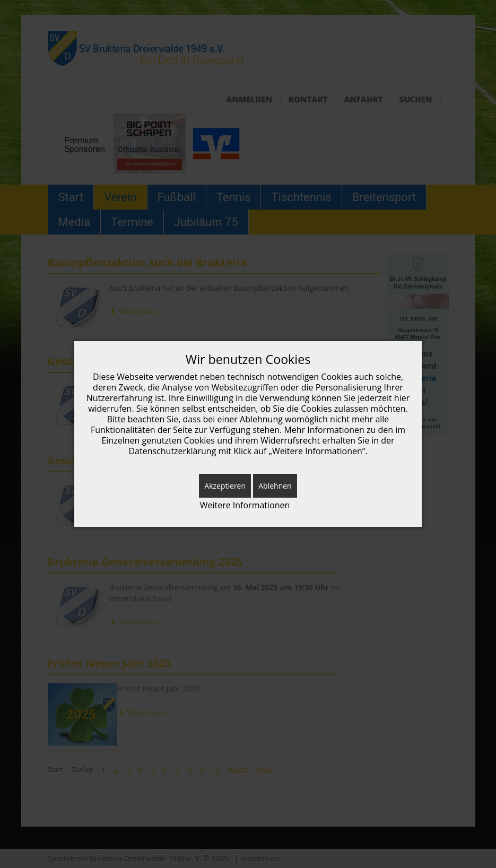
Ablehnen (275, 486)
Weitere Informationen (245, 505)
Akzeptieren (225, 486)
